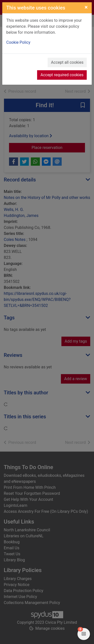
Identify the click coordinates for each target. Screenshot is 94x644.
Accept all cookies (67, 62)
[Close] (86, 7)
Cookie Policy (18, 42)
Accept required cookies (62, 75)
